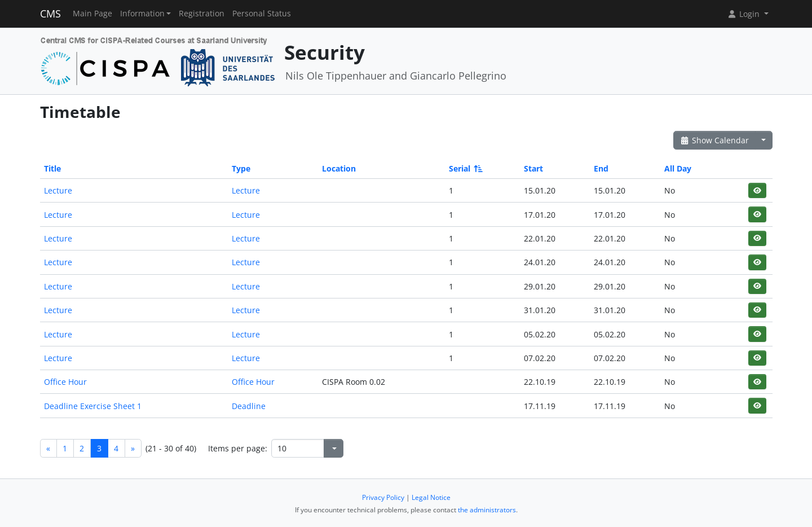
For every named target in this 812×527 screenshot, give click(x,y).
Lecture (58, 190)
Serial (465, 168)
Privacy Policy (383, 497)
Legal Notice (431, 497)
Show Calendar (715, 140)
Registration (202, 14)
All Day (678, 168)
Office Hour (65, 382)
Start (533, 168)
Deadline (249, 406)
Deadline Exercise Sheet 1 (93, 406)
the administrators (487, 510)
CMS (50, 14)
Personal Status (262, 14)
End (601, 168)
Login (744, 14)
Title (52, 168)
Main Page (92, 14)
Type (241, 168)
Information (142, 14)
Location (339, 168)
